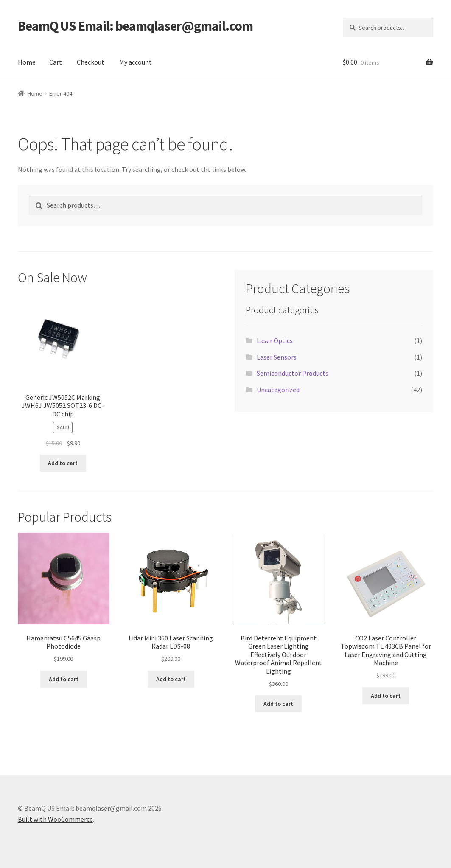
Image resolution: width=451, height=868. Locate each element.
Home (27, 62)
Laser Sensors (277, 357)
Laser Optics (275, 340)
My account (136, 62)
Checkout (91, 62)
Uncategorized (278, 390)
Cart (56, 62)
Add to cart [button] (63, 463)
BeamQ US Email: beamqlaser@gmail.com (135, 26)
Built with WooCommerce (55, 819)
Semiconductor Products (293, 373)
